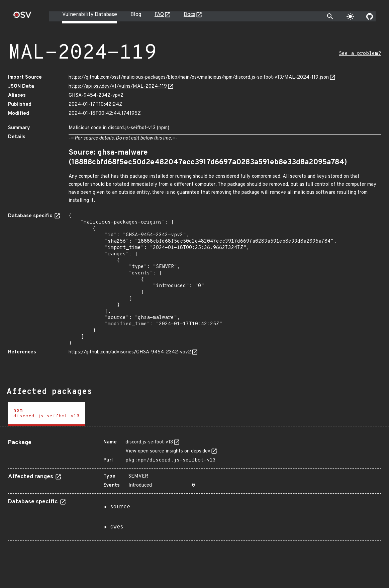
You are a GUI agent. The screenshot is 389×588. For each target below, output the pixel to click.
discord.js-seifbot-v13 (149, 442)
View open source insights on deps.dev (168, 451)
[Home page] (22, 17)
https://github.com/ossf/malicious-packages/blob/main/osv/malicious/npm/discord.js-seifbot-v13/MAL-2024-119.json (199, 77)
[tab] (46, 414)
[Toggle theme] (350, 16)
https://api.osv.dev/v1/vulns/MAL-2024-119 (118, 87)
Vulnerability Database (90, 15)
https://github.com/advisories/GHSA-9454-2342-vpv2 (130, 352)
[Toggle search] (330, 16)
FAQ (159, 15)
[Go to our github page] (370, 16)
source (120, 507)
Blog (136, 15)
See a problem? (360, 54)
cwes (117, 527)
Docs (189, 15)
